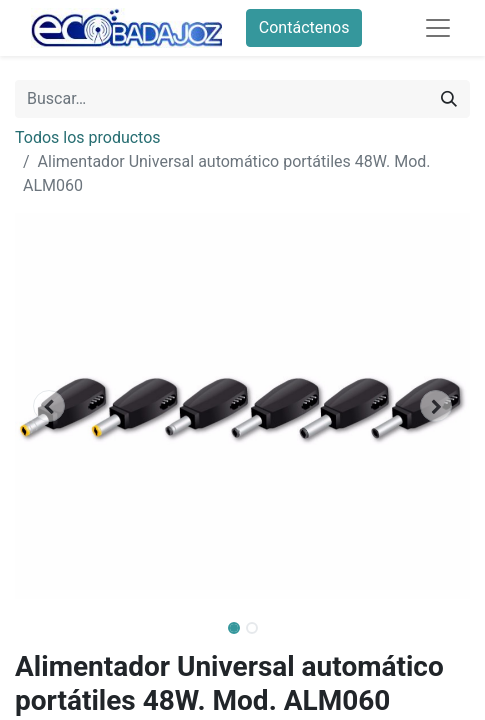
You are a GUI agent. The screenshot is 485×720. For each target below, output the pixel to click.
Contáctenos (304, 27)
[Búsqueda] (449, 99)
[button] (49, 406)
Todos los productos (88, 137)
